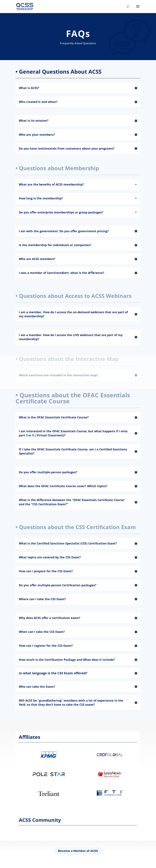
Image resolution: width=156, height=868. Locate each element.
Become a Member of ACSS (78, 851)
